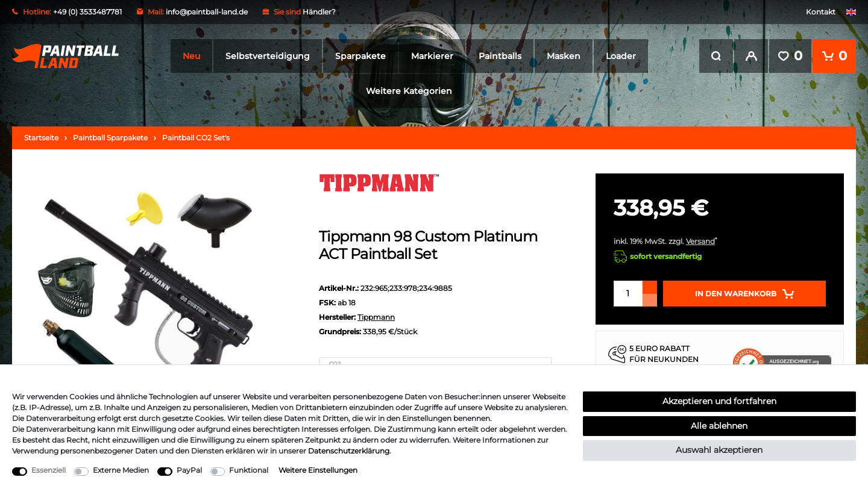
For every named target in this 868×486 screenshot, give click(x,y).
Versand (700, 241)
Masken (564, 56)
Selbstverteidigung (268, 56)
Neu (191, 56)
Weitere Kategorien (409, 91)
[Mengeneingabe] (628, 294)
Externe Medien (121, 470)
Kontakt (821, 12)
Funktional (249, 470)
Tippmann (376, 317)
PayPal (189, 470)
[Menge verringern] (650, 300)
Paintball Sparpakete (110, 138)
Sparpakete (360, 56)
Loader (621, 56)
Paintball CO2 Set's (196, 138)
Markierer (432, 56)
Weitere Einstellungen (318, 470)
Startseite (41, 138)
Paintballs (500, 56)
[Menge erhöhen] (650, 287)
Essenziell (49, 470)
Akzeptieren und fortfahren (719, 401)
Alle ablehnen (719, 426)
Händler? (319, 12)
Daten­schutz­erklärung (349, 451)
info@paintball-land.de (207, 12)
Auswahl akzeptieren (719, 450)
